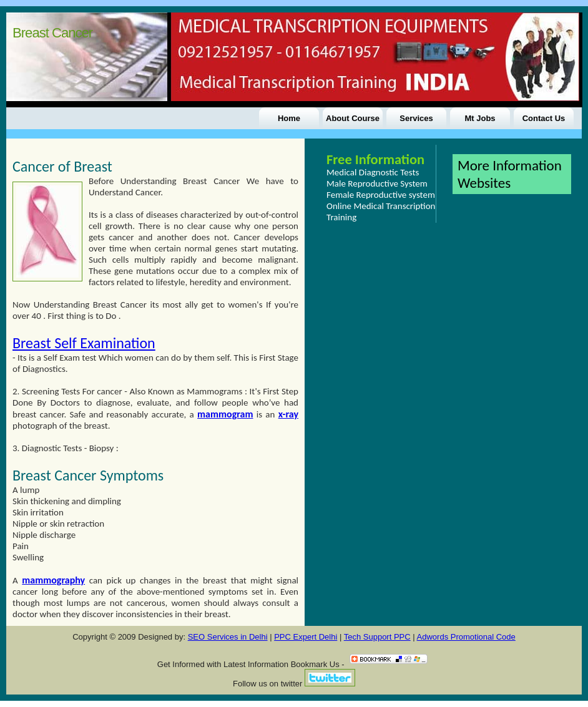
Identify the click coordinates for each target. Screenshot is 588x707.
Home (289, 118)
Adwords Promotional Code (466, 637)
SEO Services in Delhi (228, 637)
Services (416, 118)
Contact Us (544, 118)
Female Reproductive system (381, 195)
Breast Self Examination (84, 343)
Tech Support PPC (377, 637)
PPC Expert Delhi (306, 637)
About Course (353, 118)
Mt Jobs (480, 118)
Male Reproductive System (377, 183)
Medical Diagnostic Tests (373, 172)
